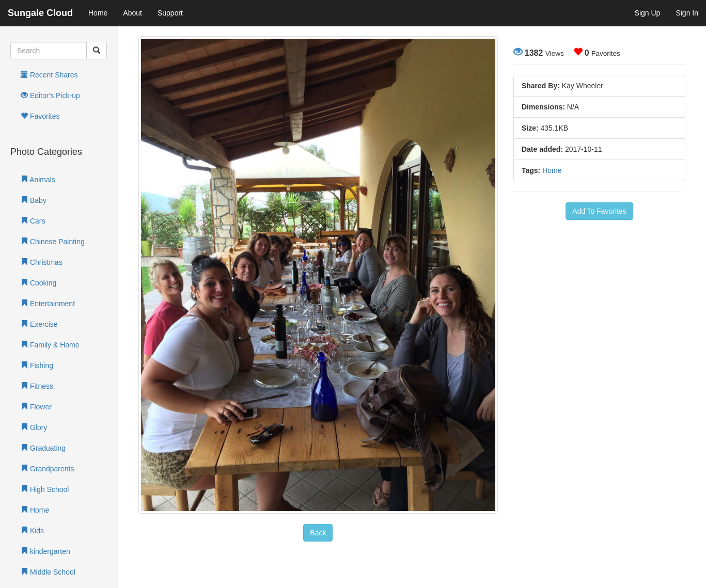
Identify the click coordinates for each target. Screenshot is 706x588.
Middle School (48, 572)
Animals (38, 180)
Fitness (37, 386)
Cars (33, 221)
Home (98, 13)
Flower (36, 407)
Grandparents (48, 469)
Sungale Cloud (40, 13)
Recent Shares (49, 75)
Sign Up (648, 13)
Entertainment (48, 304)
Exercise (39, 324)
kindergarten (45, 551)
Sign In (687, 13)
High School (45, 489)
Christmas (42, 262)
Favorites (40, 116)
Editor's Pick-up (50, 96)
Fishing (37, 365)
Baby (34, 200)
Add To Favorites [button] (599, 211)
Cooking (38, 283)
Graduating (43, 448)
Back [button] (318, 533)
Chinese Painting (53, 242)
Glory (34, 427)
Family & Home (50, 345)
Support (170, 13)
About (132, 13)
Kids (32, 531)
